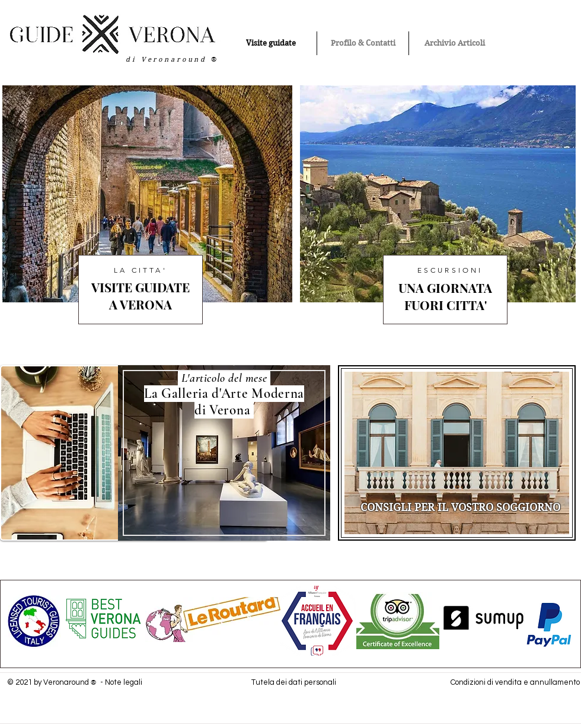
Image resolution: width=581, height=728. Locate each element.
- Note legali (120, 682)
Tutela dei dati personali (294, 682)
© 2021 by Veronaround (49, 682)
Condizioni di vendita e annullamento (515, 682)
